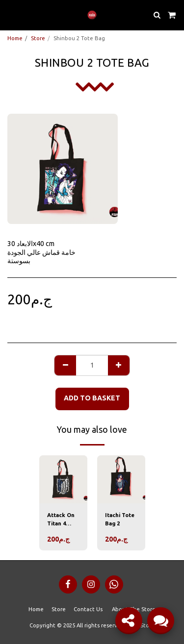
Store (38, 38)
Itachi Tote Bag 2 (120, 519)
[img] (63, 479)
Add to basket (92, 398)
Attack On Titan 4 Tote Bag (61, 520)
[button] (11, 14)
